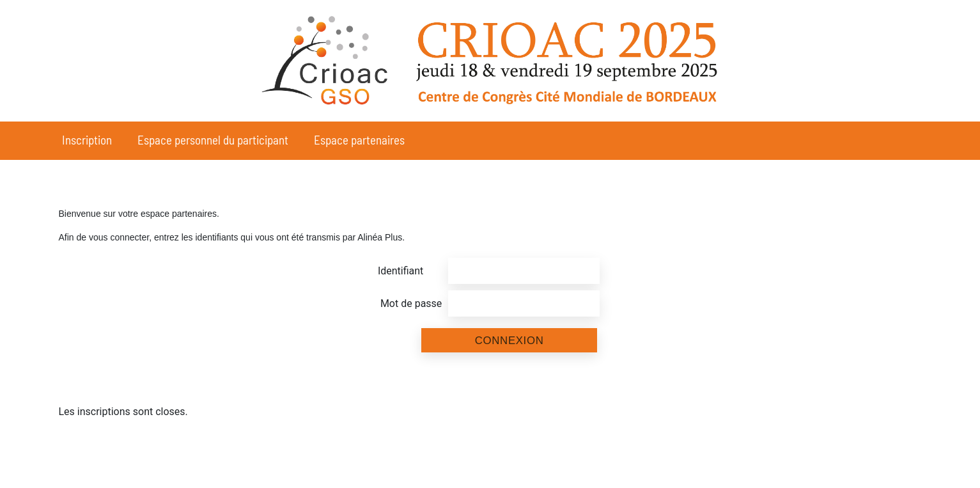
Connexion (509, 341)
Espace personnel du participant (213, 140)
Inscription (87, 140)
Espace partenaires (359, 140)
